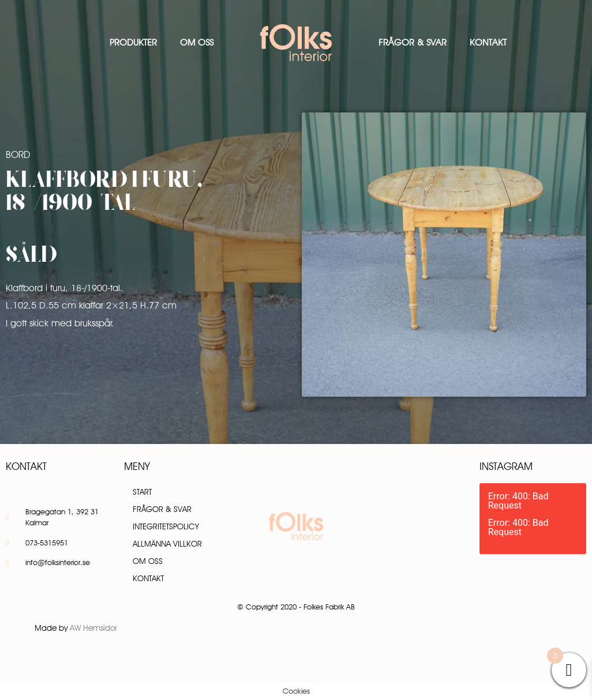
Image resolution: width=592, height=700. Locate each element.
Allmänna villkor (167, 544)
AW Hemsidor (93, 628)
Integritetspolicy (166, 526)
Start (142, 492)
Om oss (197, 42)
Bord (18, 155)
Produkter (133, 42)
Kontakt (488, 42)
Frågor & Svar (413, 42)
